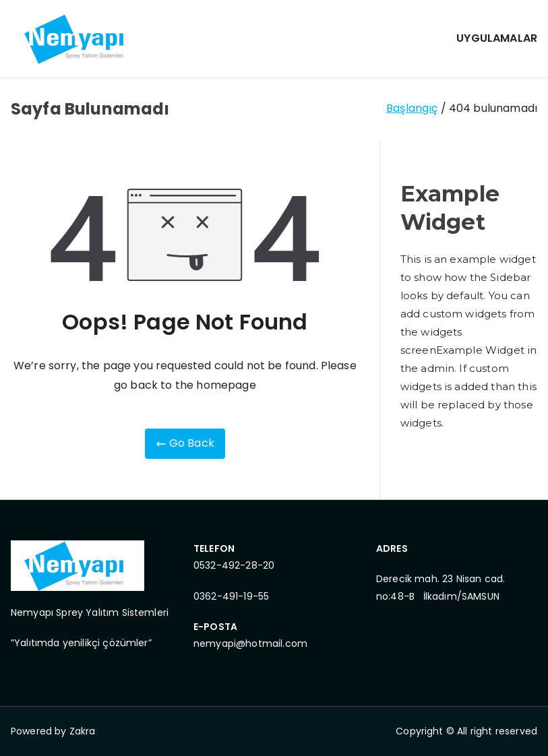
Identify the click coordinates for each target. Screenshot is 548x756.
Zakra (83, 731)
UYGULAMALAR (497, 38)
